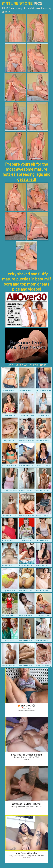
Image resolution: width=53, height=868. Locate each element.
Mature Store (22, 3)
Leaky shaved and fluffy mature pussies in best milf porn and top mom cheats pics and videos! (27, 281)
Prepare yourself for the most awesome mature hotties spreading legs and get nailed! (26, 172)
